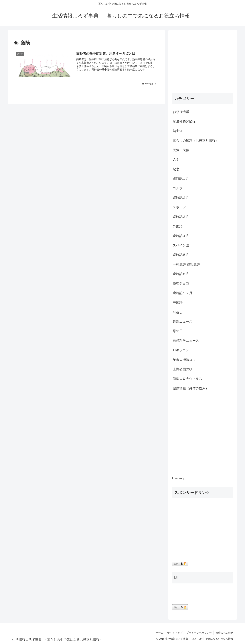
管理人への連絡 (224, 633)
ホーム (159, 633)
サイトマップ (175, 633)
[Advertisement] (203, 63)
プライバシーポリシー (199, 633)
